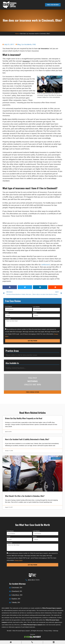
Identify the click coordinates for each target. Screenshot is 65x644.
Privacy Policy (48, 631)
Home (17, 34)
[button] (10, 287)
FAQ (34, 44)
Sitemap (56, 631)
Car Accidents (27, 44)
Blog (19, 44)
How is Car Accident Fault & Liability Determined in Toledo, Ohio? (27, 439)
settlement (45, 265)
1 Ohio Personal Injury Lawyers (21, 631)
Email (7, 313)
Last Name (36, 307)
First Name (9, 306)
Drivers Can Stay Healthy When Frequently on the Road (24, 418)
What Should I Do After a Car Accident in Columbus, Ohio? (25, 496)
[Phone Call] (32, 642)
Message (8, 319)
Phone (35, 313)
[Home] (11, 642)
